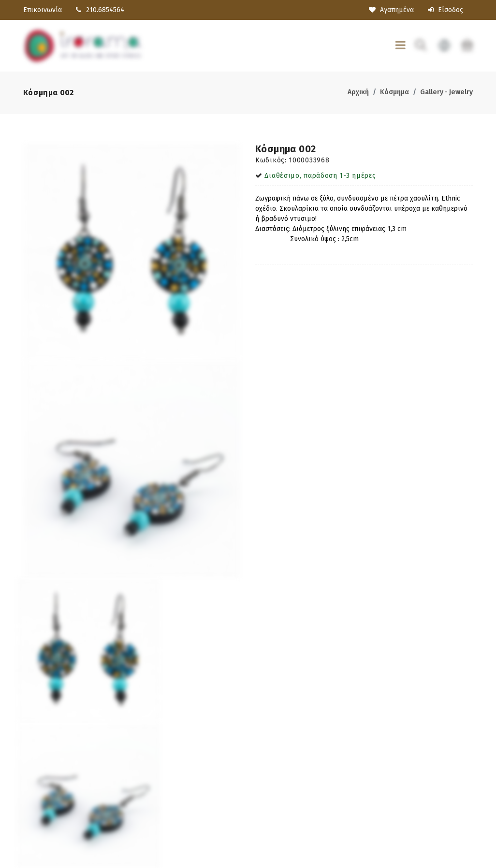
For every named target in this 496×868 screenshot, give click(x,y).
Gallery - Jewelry (446, 92)
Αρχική (358, 92)
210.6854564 (105, 10)
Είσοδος (445, 10)
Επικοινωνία (43, 10)
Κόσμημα (394, 92)
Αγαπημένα (391, 10)
